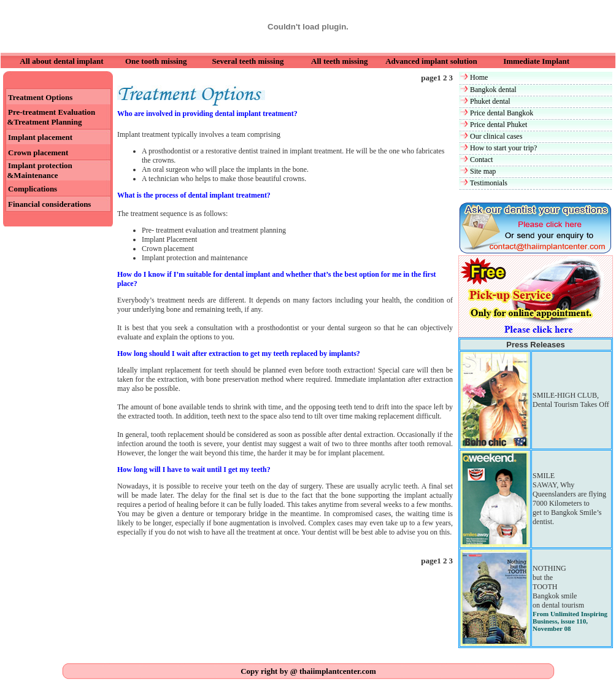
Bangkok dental (493, 90)
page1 (432, 78)
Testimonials (489, 183)
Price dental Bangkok (502, 113)
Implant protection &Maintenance (38, 170)
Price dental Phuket (499, 125)
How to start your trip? (503, 148)
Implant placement (40, 137)
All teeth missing (339, 61)
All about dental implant (61, 61)
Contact (481, 160)
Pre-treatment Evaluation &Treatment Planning (49, 117)
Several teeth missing (248, 61)
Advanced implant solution (431, 61)
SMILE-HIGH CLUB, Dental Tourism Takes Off (571, 400)
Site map (483, 171)
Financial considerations (49, 204)
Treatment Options (40, 97)
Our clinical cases (496, 136)
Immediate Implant (536, 61)
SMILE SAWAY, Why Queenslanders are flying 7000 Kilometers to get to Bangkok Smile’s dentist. (569, 499)
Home (479, 77)
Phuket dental (490, 101)
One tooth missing (156, 61)
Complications (33, 189)
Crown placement (38, 153)
